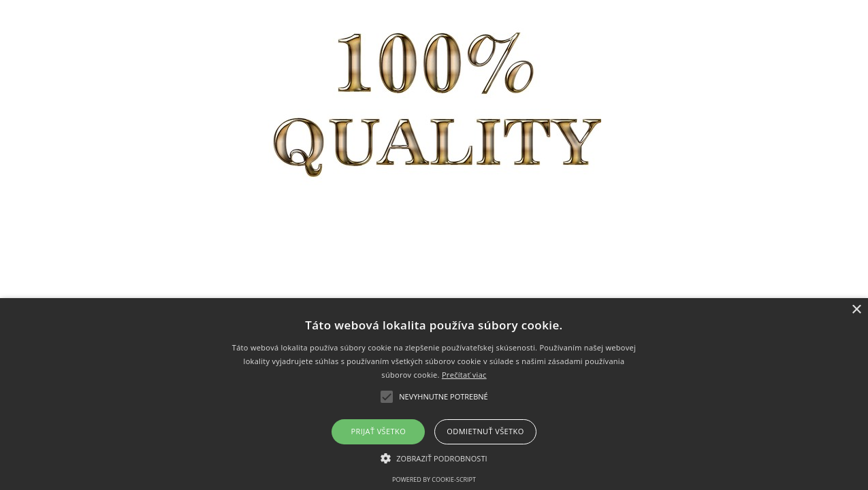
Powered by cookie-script (434, 479)
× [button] (856, 310)
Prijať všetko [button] (379, 431)
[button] (434, 458)
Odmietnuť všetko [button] (485, 431)
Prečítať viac (464, 375)
